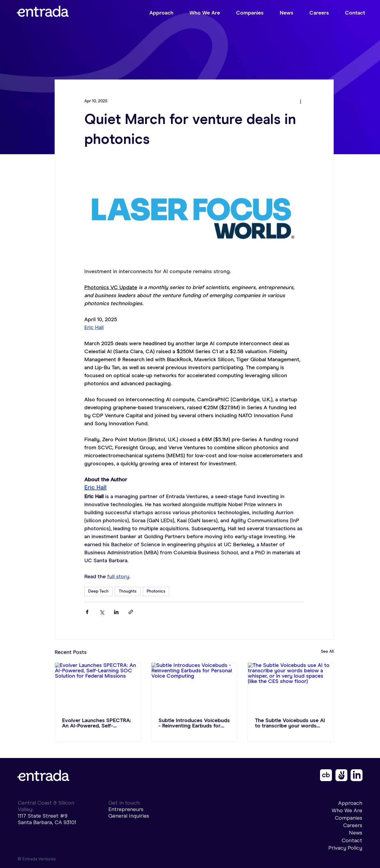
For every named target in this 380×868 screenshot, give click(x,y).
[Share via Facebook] (87, 612)
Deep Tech (98, 591)
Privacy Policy (345, 848)
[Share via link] (131, 612)
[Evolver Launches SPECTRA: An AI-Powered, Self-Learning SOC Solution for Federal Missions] (98, 687)
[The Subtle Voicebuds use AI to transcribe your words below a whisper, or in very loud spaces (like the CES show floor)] (291, 687)
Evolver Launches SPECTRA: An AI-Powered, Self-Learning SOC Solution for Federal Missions (96, 723)
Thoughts (128, 591)
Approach (350, 803)
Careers (353, 825)
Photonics (156, 591)
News (356, 833)
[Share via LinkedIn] (116, 612)
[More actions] (300, 101)
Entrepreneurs (126, 809)
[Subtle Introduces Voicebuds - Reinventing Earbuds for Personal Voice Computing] (194, 687)
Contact (352, 840)
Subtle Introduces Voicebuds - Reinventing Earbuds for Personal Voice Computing (194, 723)
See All (327, 652)
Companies (349, 818)
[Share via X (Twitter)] (102, 612)
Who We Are (347, 810)
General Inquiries (129, 816)
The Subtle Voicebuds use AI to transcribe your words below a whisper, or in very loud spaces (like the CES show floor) (290, 723)
